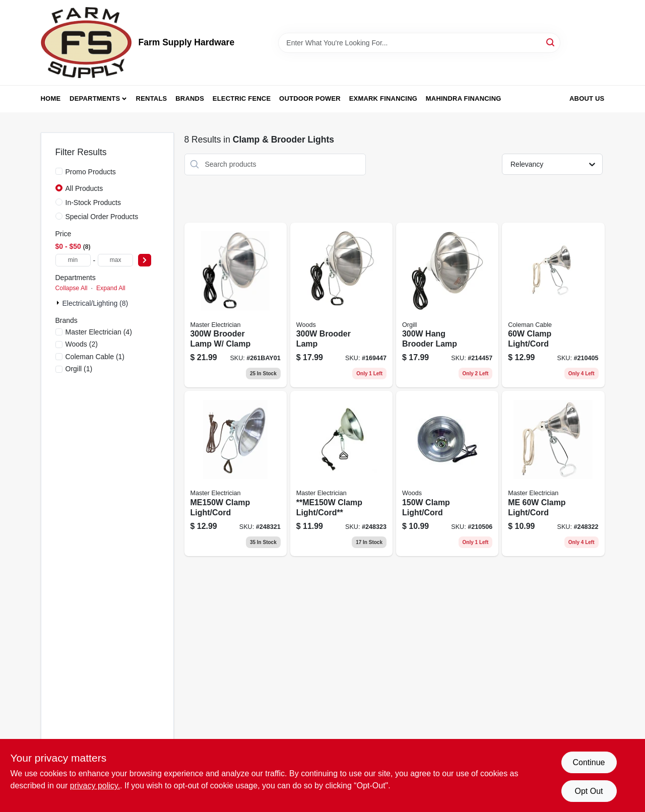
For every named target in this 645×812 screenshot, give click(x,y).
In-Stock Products (93, 202)
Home (51, 98)
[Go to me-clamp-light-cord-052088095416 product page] (553, 473)
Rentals (152, 98)
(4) (99, 332)
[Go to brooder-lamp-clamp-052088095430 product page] (236, 305)
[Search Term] (419, 43)
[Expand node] (59, 303)
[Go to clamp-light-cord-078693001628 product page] (447, 473)
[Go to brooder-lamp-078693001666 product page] (341, 305)
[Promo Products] (59, 171)
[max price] (115, 260)
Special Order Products (102, 217)
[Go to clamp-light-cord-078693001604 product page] (553, 305)
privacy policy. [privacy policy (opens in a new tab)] (95, 786)
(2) (82, 344)
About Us (587, 98)
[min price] (73, 260)
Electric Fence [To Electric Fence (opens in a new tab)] (242, 98)
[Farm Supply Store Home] (86, 43)
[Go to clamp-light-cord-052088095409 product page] (236, 473)
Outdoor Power (310, 98)
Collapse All (72, 288)
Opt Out (589, 791)
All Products (84, 188)
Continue (589, 762)
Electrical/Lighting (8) (95, 303)
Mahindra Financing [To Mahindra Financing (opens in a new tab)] (464, 98)
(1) (95, 357)
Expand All (111, 288)
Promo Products (91, 172)
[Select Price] (145, 260)
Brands (190, 98)
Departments (95, 98)
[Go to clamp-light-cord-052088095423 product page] (341, 473)
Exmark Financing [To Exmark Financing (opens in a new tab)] (383, 98)
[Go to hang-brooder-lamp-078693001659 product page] (447, 305)
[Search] (551, 42)
